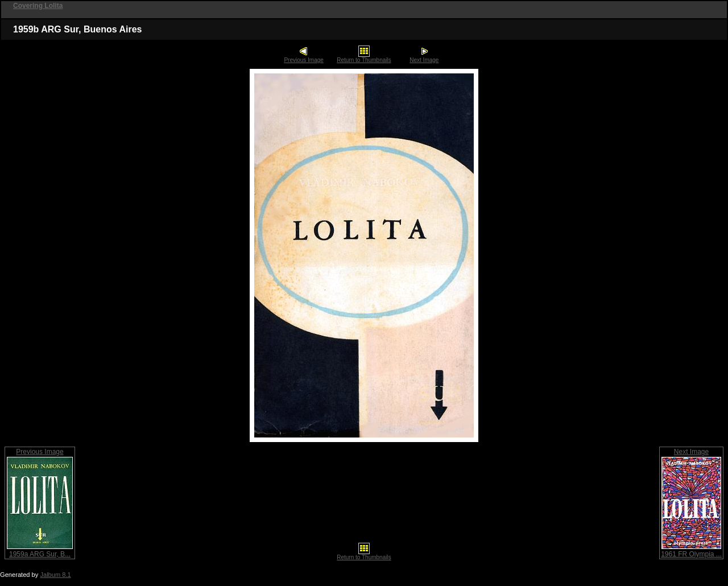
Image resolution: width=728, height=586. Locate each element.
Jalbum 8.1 (55, 575)
